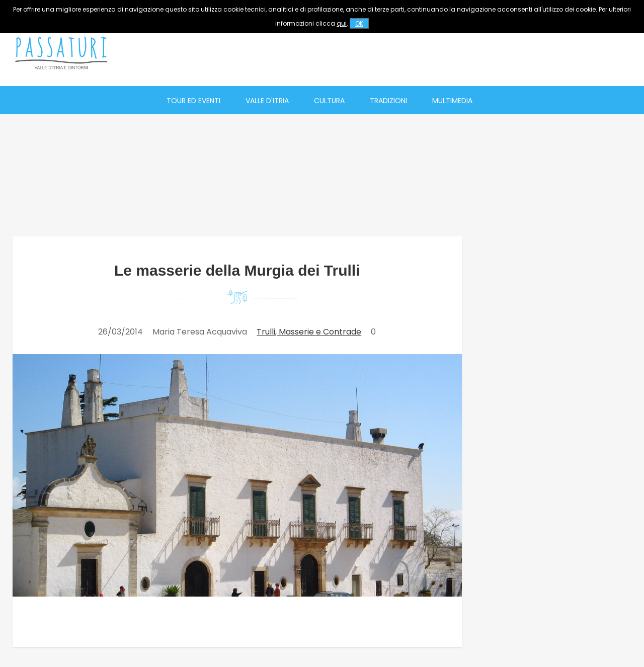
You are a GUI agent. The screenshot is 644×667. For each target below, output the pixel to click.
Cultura (329, 101)
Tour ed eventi (193, 101)
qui (342, 23)
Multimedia (452, 101)
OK (359, 23)
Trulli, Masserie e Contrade (309, 332)
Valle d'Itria (267, 101)
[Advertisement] (448, 53)
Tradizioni (388, 101)
